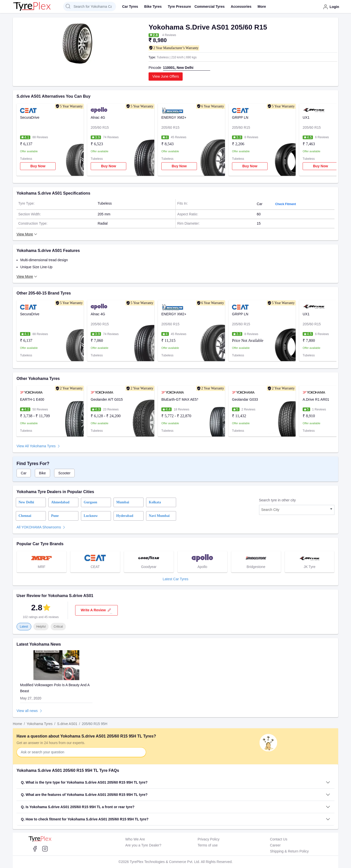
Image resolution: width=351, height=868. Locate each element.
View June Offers (166, 76)
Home (17, 724)
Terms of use (208, 845)
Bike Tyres (153, 7)
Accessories (241, 7)
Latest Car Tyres (175, 579)
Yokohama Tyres (40, 724)
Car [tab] (24, 473)
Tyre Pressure (179, 7)
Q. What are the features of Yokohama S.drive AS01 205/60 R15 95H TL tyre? (84, 795)
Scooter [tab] (64, 473)
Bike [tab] (42, 473)
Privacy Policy (209, 839)
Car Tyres (130, 7)
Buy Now (38, 166)
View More (25, 276)
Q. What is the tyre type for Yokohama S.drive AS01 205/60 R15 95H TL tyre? (84, 782)
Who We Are (135, 839)
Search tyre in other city (277, 500)
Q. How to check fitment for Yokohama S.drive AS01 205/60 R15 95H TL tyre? (85, 819)
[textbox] (297, 510)
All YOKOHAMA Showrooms (39, 527)
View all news (27, 711)
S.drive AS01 (67, 724)
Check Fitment (285, 204)
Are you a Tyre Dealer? (143, 845)
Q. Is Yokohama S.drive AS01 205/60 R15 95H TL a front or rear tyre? (78, 807)
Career (275, 845)
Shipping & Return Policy (289, 851)
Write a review (96, 610)
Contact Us (278, 839)
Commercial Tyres (209, 7)
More (262, 7)
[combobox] (297, 510)
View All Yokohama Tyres (36, 446)
